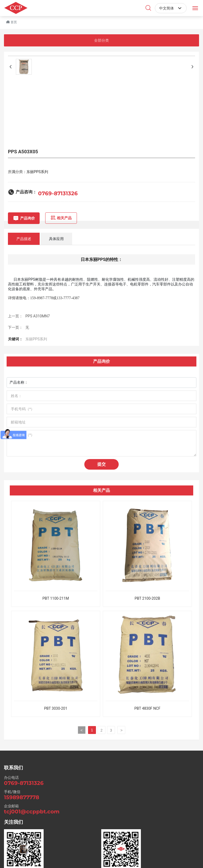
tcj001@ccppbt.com (32, 812)
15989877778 (22, 797)
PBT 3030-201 (56, 708)
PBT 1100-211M (56, 598)
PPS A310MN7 (38, 316)
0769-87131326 (58, 193)
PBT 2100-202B (147, 598)
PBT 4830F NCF (147, 708)
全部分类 (101, 40)
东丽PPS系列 (37, 172)
